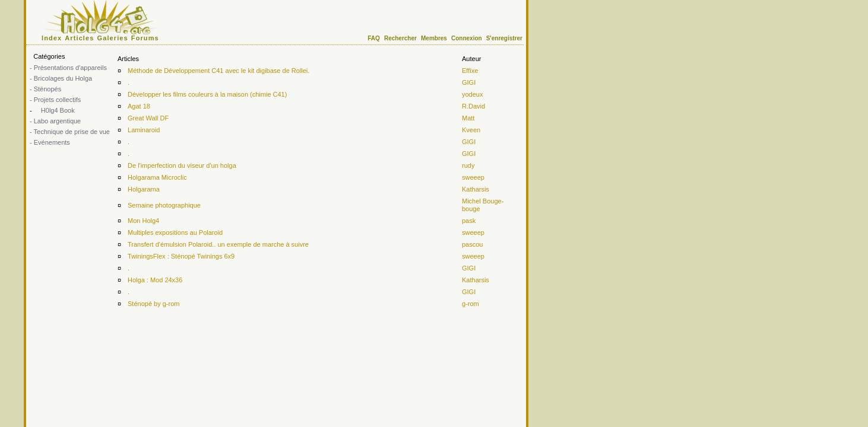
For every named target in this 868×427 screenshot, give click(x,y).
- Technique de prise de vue (70, 132)
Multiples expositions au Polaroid (175, 232)
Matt (468, 118)
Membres (434, 38)
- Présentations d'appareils (68, 68)
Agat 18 (139, 106)
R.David (473, 106)
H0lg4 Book (57, 110)
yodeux (472, 94)
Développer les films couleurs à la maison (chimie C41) (207, 94)
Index (52, 38)
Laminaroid (144, 130)
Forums (145, 38)
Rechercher (400, 38)
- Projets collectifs (55, 100)
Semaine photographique (164, 205)
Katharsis (476, 189)
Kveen (471, 130)
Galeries (113, 38)
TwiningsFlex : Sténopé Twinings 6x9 (181, 256)
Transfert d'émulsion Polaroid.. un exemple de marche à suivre (218, 244)
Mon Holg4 (143, 221)
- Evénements (50, 142)
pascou (472, 244)
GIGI (469, 82)
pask (469, 221)
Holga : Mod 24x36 (155, 280)
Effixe (470, 71)
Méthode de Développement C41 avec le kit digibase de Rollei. (218, 71)
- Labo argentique (55, 121)
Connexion (467, 38)
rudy (468, 165)
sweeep (473, 177)
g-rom (471, 304)
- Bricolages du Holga (61, 78)
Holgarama (144, 189)
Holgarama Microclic (157, 177)
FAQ (374, 38)
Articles (79, 38)
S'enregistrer (504, 38)
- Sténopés (45, 89)
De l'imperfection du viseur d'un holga (182, 165)
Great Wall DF (148, 118)
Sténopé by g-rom (153, 304)
